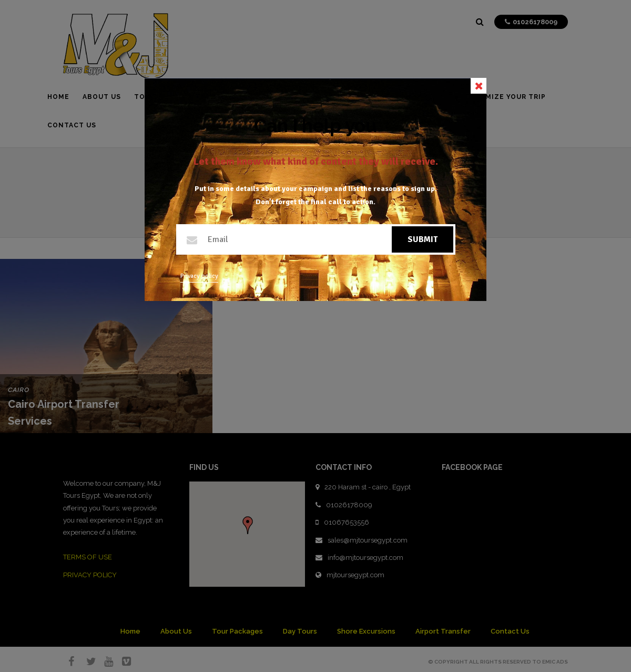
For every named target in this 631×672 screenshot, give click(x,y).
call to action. (352, 202)
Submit (423, 239)
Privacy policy (199, 276)
